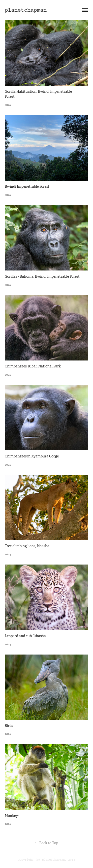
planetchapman (26, 10)
